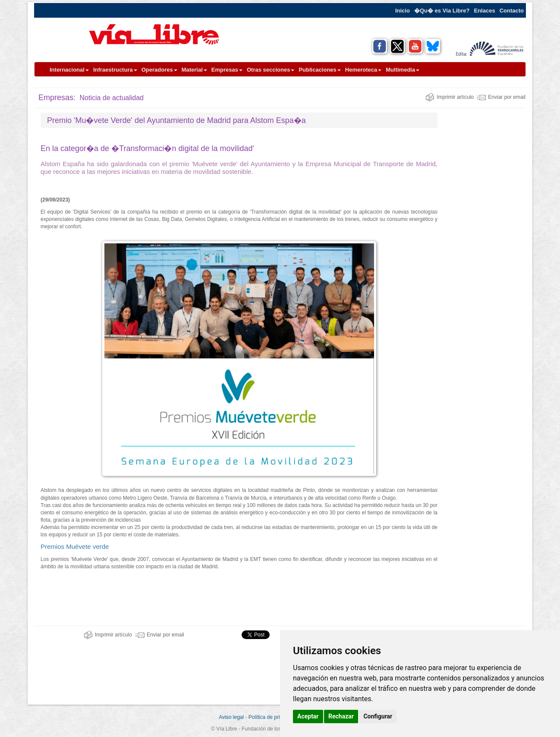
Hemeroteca (363, 70)
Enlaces (485, 11)
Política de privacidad (273, 717)
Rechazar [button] (341, 716)
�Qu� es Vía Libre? (442, 11)
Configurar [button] (378, 716)
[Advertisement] (485, 242)
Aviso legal (231, 717)
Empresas (227, 70)
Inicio (403, 11)
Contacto (512, 11)
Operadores (159, 70)
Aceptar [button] (308, 716)
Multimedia (403, 70)
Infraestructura (115, 70)
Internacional (69, 70)
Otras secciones (271, 70)
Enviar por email (501, 97)
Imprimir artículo (450, 97)
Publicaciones (319, 70)
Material (194, 70)
